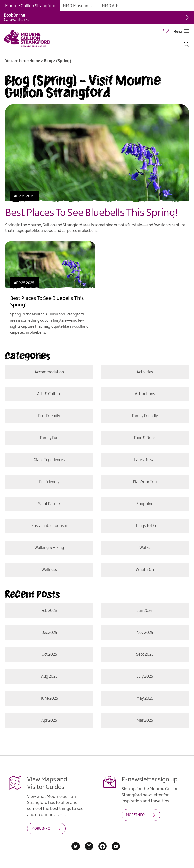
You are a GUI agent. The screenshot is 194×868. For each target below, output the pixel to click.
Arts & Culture (49, 394)
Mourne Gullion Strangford (30, 6)
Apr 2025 (49, 720)
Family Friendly (145, 416)
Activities (145, 372)
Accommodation (49, 372)
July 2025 (145, 677)
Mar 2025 (145, 720)
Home (35, 61)
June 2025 (49, 699)
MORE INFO (41, 829)
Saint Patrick (49, 504)
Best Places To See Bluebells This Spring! (91, 213)
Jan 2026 (145, 611)
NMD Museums (77, 6)
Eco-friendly (49, 416)
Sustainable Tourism (49, 526)
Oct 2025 (49, 655)
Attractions (145, 394)
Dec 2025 (49, 633)
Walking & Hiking (49, 548)
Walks (145, 548)
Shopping (145, 504)
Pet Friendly (49, 482)
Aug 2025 (49, 677)
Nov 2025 (145, 633)
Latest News (145, 460)
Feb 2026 (49, 611)
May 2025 (145, 699)
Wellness (49, 570)
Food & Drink (145, 438)
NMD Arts (111, 6)
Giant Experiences (49, 460)
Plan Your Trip (145, 482)
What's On (145, 570)
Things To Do (145, 526)
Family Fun (49, 438)
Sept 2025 (145, 655)
